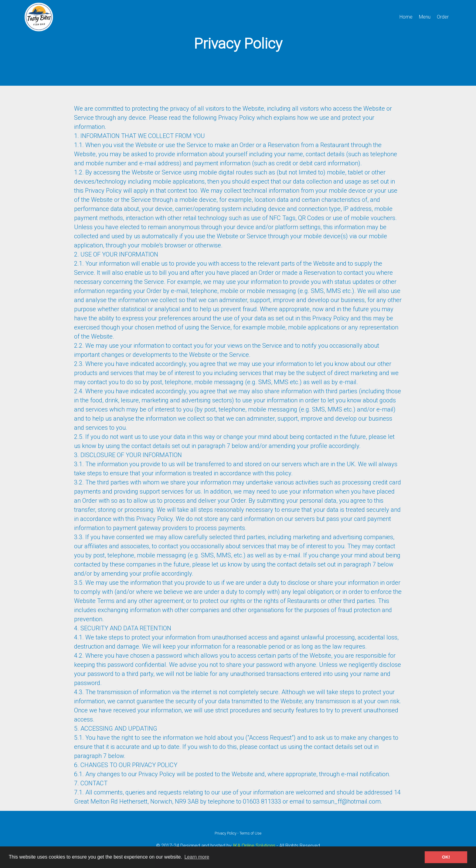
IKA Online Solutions (254, 846)
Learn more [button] (197, 857)
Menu (425, 17)
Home (406, 17)
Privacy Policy (226, 833)
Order (443, 17)
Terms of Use (250, 833)
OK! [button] (446, 857)
